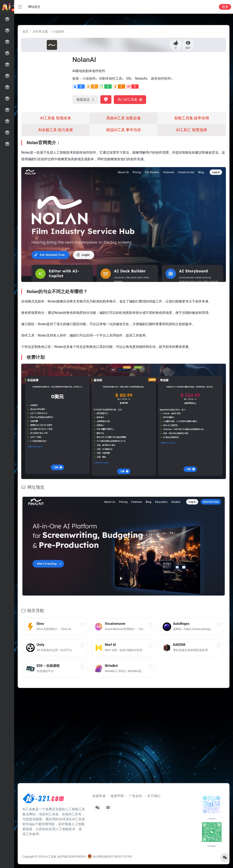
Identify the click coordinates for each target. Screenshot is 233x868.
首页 (25, 32)
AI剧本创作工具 (111, 78)
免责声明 (117, 796)
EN (128, 78)
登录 (225, 7)
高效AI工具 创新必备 (124, 118)
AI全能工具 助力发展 (56, 130)
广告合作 (136, 796)
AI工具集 (51, 857)
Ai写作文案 (40, 32)
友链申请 (99, 796)
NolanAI (141, 78)
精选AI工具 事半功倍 (124, 130)
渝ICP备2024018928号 (72, 857)
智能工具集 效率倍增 (192, 118)
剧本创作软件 (161, 78)
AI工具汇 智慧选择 (192, 130)
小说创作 (58, 32)
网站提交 (34, 7)
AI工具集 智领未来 (56, 118)
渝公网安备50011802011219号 (110, 857)
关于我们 (154, 796)
